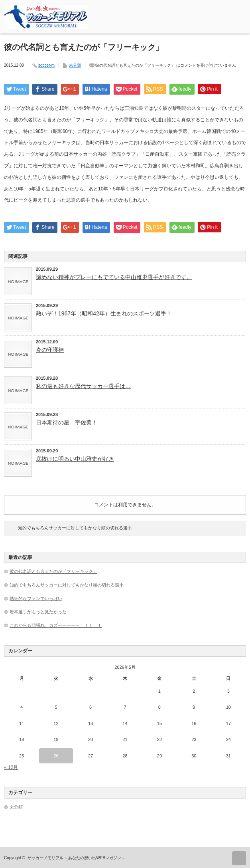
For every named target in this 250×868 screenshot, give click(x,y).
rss (217, 9)
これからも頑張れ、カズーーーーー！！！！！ (56, 625)
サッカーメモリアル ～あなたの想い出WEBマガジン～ (77, 858)
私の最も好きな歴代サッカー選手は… (83, 386)
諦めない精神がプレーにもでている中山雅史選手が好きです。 (114, 277)
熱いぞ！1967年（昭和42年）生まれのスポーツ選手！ (104, 313)
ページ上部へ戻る (239, 858)
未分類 (75, 65)
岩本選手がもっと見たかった (38, 612)
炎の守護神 (50, 350)
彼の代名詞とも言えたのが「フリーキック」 (53, 571)
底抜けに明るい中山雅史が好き (75, 459)
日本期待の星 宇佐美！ (67, 422)
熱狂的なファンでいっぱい (36, 598)
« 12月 (11, 767)
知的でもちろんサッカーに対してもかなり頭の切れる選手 (75, 528)
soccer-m (46, 65)
